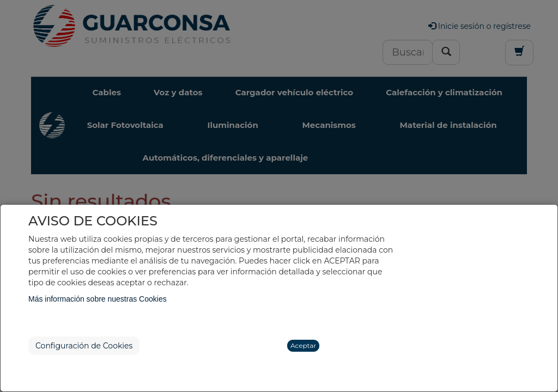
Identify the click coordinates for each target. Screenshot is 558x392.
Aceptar (303, 345)
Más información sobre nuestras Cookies (98, 299)
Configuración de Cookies (84, 346)
